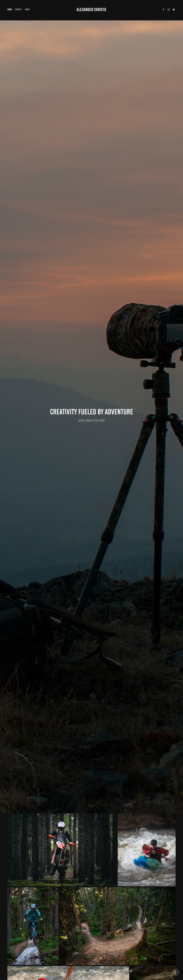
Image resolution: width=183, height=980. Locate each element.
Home (10, 9)
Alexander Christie (91, 10)
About (27, 9)
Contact (18, 9)
